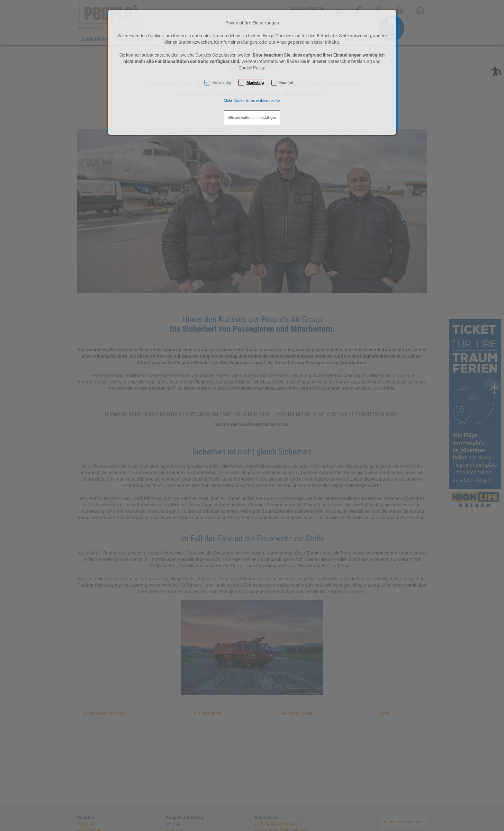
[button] (252, 101)
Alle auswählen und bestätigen (252, 118)
